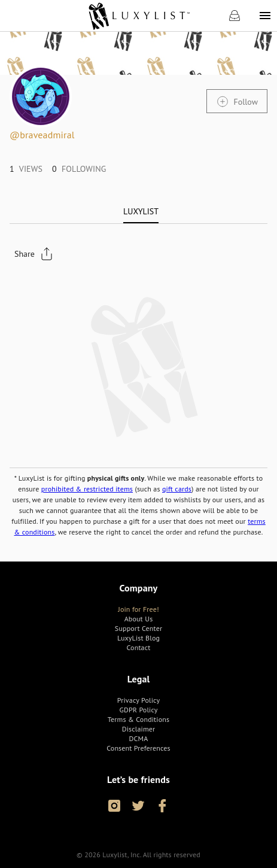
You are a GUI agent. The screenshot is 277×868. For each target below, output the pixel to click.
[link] (138, 16)
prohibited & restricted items (87, 489)
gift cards (177, 489)
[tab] (141, 211)
